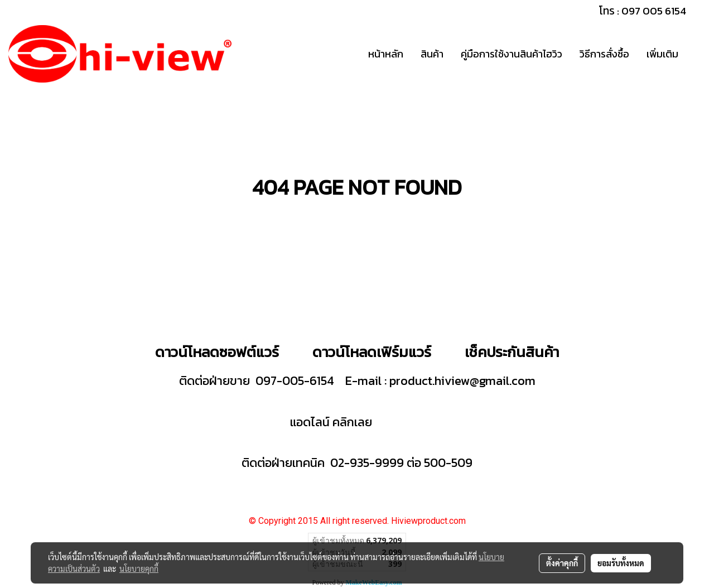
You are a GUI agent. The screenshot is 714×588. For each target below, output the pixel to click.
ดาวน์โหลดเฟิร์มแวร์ (373, 352)
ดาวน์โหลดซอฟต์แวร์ (217, 352)
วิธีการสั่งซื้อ (604, 54)
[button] (697, 54)
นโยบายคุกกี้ (139, 568)
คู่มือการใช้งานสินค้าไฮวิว (512, 54)
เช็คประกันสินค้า (512, 352)
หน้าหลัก (386, 54)
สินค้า (432, 54)
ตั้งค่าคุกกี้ (562, 563)
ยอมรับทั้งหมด (621, 563)
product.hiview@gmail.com (462, 381)
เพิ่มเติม (662, 54)
